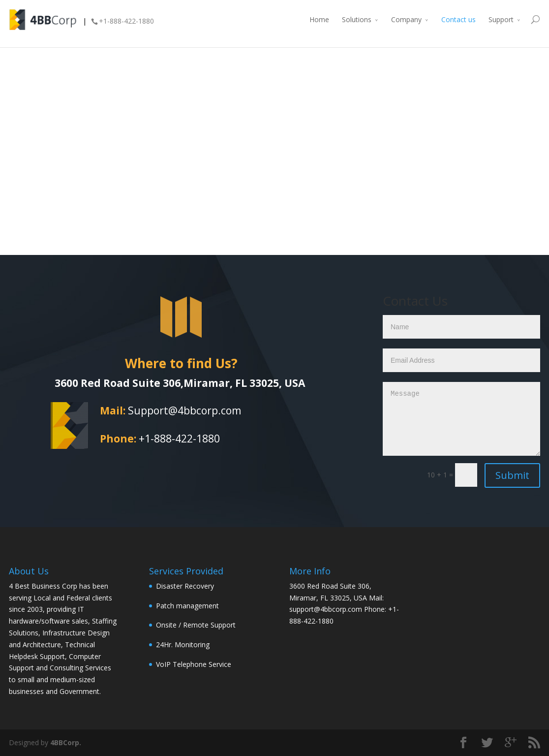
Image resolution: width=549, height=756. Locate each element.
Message (461, 419)
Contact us (458, 19)
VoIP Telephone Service (194, 664)
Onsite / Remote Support (196, 625)
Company (406, 19)
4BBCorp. (66, 742)
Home (319, 19)
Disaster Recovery (185, 586)
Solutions (357, 19)
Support (501, 19)
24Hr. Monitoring (183, 645)
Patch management (187, 606)
